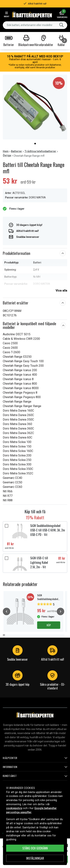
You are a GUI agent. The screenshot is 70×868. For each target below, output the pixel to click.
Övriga (7, 155)
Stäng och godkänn (35, 848)
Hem (6, 151)
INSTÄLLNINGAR (35, 858)
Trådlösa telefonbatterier (40, 151)
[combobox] (35, 25)
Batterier (17, 151)
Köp (49, 625)
